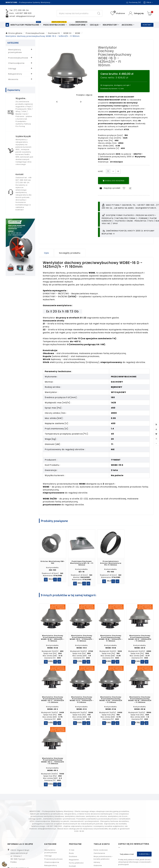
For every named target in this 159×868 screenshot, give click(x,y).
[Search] (76, 15)
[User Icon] (136, 15)
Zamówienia (99, 859)
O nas (72, 855)
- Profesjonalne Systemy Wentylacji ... (29, 2)
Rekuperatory (15, 76)
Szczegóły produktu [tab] (70, 256)
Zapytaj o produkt (109, 191)
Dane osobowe (101, 855)
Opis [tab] (46, 256)
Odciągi (12, 71)
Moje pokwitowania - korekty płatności (103, 863)
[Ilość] (108, 174)
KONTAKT (147, 27)
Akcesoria (13, 82)
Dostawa (73, 862)
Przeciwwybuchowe (18, 60)
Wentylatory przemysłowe (15, 54)
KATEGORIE (13, 45)
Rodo (71, 859)
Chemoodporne (16, 66)
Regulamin (74, 865)
